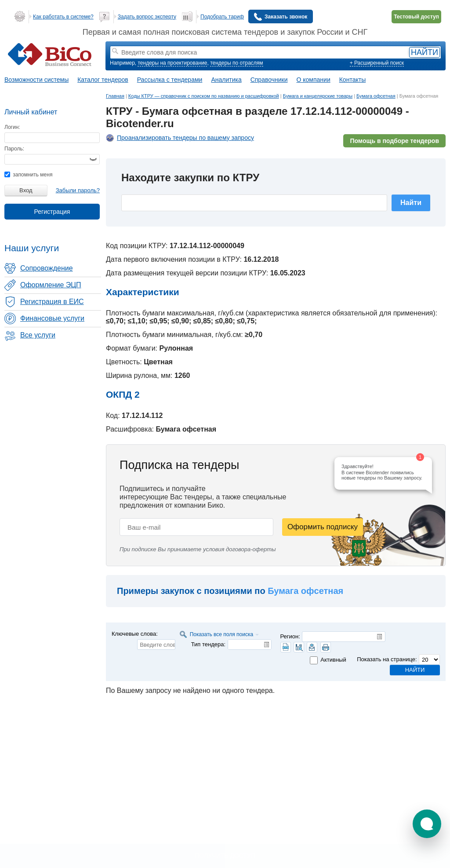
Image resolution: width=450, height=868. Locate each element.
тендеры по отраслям (236, 63)
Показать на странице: (387, 659)
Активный (333, 660)
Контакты (352, 80)
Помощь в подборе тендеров (394, 141)
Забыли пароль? (78, 190)
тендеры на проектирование (172, 63)
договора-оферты (251, 549)
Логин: (12, 127)
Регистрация (52, 212)
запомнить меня (28, 175)
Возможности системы (36, 80)
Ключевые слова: (135, 634)
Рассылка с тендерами (170, 80)
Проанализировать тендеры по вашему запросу (185, 138)
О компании (314, 80)
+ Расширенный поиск (377, 63)
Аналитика (226, 80)
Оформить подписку (323, 527)
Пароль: (14, 149)
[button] (427, 824)
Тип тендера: (208, 644)
